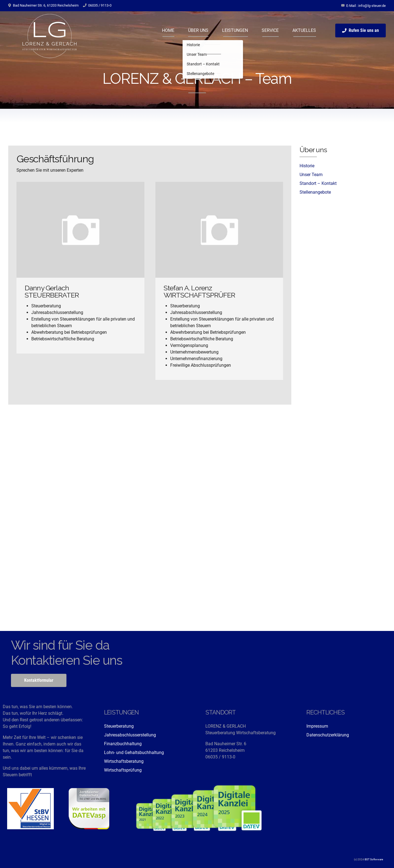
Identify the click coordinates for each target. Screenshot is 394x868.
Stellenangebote (315, 192)
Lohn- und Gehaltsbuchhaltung (134, 752)
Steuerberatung (119, 726)
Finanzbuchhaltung (123, 744)
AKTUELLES (304, 30)
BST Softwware (374, 859)
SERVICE (270, 30)
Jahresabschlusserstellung (130, 735)
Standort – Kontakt (318, 183)
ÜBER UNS (198, 30)
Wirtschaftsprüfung (123, 770)
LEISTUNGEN (235, 30)
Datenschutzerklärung (328, 735)
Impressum (317, 726)
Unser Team (311, 175)
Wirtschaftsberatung (124, 761)
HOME (168, 30)
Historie (307, 166)
